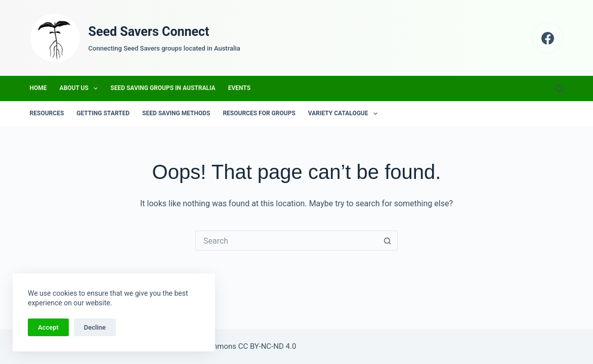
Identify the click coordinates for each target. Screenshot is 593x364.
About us (81, 88)
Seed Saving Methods (176, 113)
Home (38, 88)
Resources (47, 113)
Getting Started (103, 113)
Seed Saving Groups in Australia (163, 88)
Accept (48, 327)
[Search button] (388, 241)
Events (239, 88)
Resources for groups (259, 113)
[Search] (559, 89)
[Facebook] (548, 38)
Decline (95, 327)
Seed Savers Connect (149, 32)
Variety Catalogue (345, 114)
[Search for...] (286, 241)
